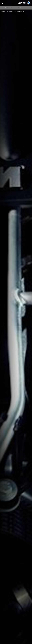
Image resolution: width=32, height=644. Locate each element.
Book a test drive (9, 8)
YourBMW (9, 12)
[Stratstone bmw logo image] (24, 3)
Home (3, 12)
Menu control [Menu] (2, 3)
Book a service (22, 8)
